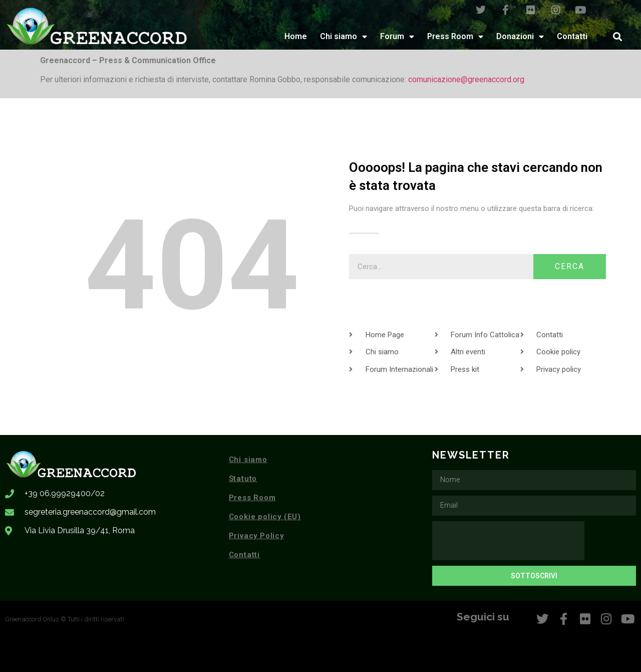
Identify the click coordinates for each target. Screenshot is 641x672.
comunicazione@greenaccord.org (466, 79)
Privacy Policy (256, 536)
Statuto (243, 479)
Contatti (572, 36)
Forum (397, 37)
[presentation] (508, 541)
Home (296, 36)
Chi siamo (344, 37)
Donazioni (520, 37)
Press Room (455, 37)
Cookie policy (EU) (265, 517)
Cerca (570, 266)
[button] (617, 36)
